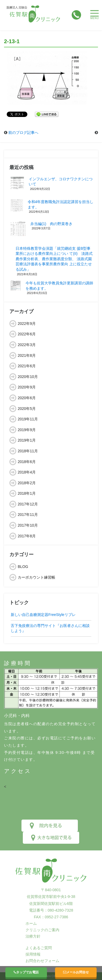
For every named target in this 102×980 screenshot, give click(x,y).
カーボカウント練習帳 (37, 577)
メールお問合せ (76, 972)
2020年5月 (27, 409)
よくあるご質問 (39, 948)
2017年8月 (27, 536)
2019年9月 (27, 430)
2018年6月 (27, 462)
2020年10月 (28, 377)
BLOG (23, 567)
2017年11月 (28, 515)
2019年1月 (27, 440)
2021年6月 (27, 366)
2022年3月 (27, 345)
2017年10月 (28, 525)
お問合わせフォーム (42, 961)
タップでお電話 (26, 972)
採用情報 (33, 954)
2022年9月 (27, 324)
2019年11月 (28, 419)
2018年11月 (28, 451)
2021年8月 (27, 355)
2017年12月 (28, 504)
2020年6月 (27, 398)
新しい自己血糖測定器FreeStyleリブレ (43, 615)
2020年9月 (27, 387)
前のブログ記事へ (23, 133)
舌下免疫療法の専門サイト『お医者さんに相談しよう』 (50, 628)
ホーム (31, 923)
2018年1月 (27, 493)
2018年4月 (27, 472)
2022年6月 (27, 334)
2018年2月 (27, 483)
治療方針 (33, 936)
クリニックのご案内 (42, 930)
